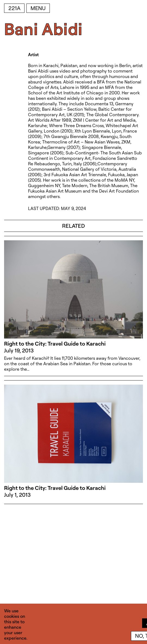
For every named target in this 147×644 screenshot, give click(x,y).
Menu (38, 8)
